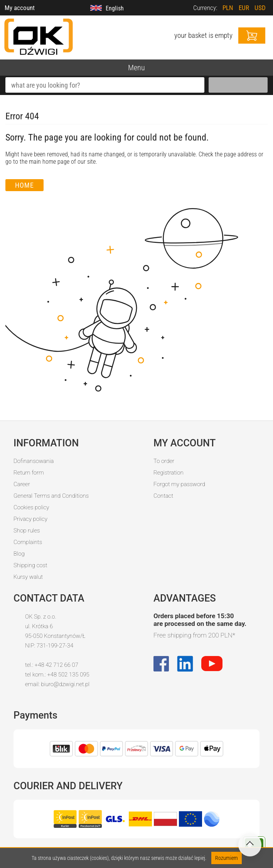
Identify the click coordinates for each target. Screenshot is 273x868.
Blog (19, 554)
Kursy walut (28, 577)
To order (164, 461)
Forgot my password (179, 484)
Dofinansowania (34, 461)
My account (20, 8)
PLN (228, 8)
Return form (29, 473)
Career (22, 484)
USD (260, 8)
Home (24, 185)
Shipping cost (30, 565)
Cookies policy (31, 507)
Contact (163, 496)
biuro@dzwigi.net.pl (65, 684)
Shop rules (27, 531)
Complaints (28, 542)
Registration (169, 473)
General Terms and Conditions (51, 496)
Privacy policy (30, 519)
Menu (136, 68)
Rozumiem (227, 858)
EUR (244, 8)
